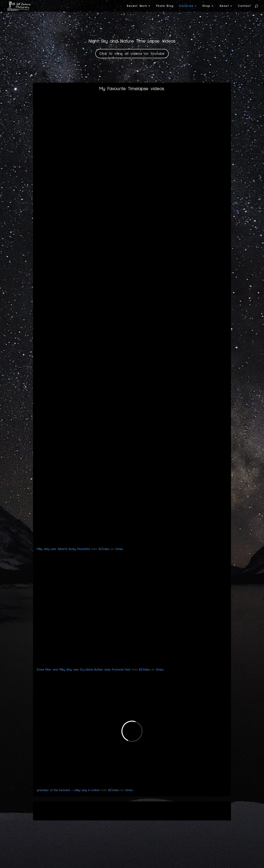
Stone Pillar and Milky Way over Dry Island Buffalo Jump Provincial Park (84, 670)
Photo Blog (165, 6)
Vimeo (119, 549)
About (224, 6)
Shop (206, 6)
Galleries (186, 6)
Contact (244, 6)
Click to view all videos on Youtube (132, 54)
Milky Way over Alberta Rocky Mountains (63, 549)
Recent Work (137, 6)
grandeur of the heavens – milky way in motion (68, 790)
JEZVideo (104, 549)
